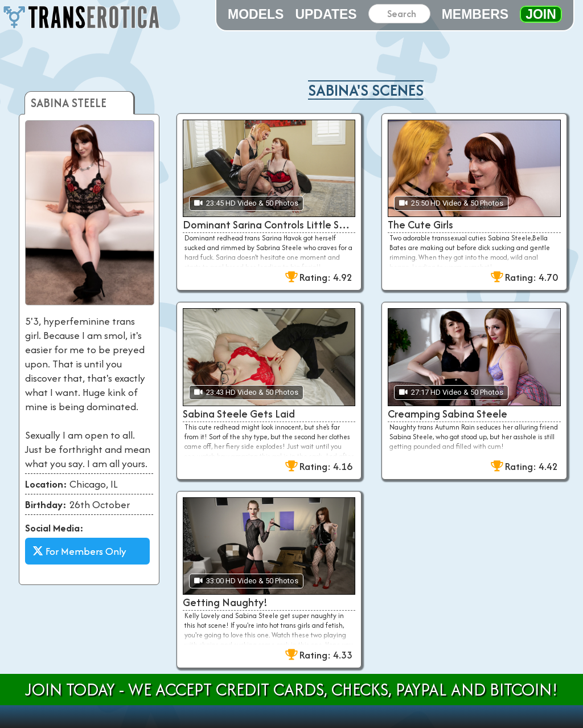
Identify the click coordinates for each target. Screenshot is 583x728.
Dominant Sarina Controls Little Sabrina (269, 225)
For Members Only (79, 551)
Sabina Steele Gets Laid (239, 414)
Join (541, 14)
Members (475, 14)
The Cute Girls (420, 225)
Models (256, 14)
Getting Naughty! (225, 602)
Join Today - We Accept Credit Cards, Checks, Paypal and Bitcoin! (291, 690)
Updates (326, 14)
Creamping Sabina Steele (447, 414)
